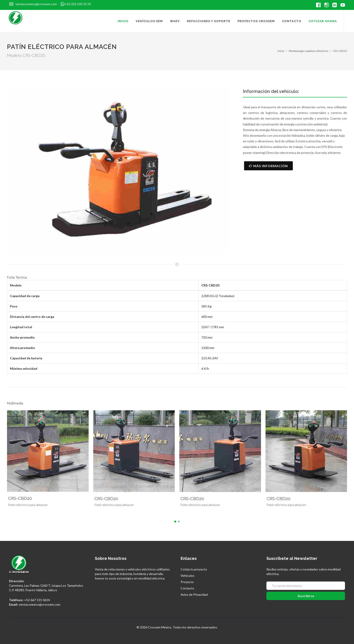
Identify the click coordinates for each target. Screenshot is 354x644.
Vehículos (187, 576)
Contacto (187, 588)
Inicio (281, 51)
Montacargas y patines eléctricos (309, 51)
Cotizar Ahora (323, 21)
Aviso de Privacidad (194, 594)
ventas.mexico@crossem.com (40, 604)
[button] (175, 522)
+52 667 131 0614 (37, 600)
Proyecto (187, 582)
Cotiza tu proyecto (194, 569)
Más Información (268, 166)
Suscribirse (306, 596)
